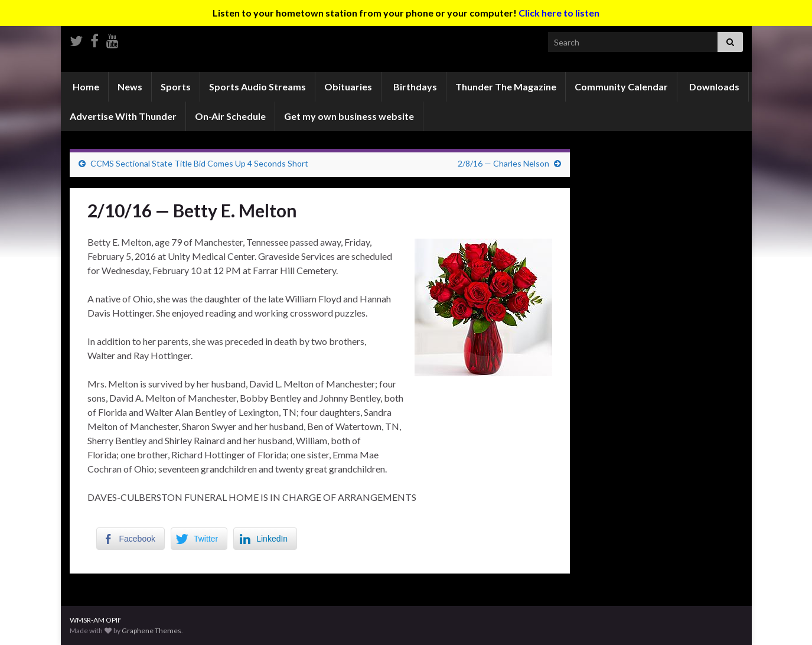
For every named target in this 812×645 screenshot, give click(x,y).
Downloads (713, 87)
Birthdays (414, 87)
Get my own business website (349, 116)
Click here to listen (559, 13)
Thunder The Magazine (506, 87)
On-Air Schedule (230, 116)
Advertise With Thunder (123, 116)
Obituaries (348, 87)
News (130, 87)
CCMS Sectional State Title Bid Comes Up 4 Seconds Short (199, 163)
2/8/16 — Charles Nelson (503, 163)
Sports (176, 87)
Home (85, 87)
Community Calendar (621, 87)
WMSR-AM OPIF (96, 620)
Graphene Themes (151, 631)
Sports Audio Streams (257, 87)
